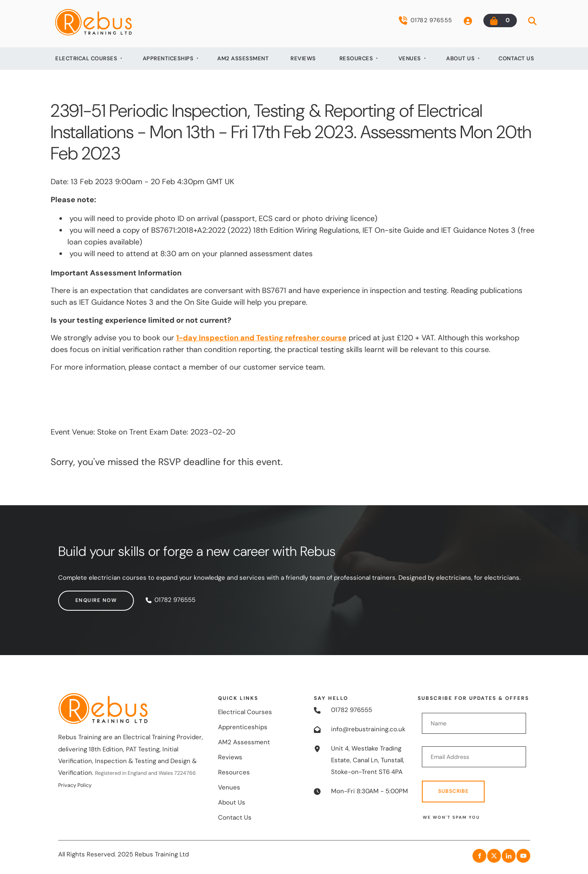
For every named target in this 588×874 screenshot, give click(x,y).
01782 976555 (426, 21)
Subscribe (453, 791)
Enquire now (79, 596)
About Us (460, 58)
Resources (356, 58)
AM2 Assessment (243, 58)
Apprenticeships (168, 58)
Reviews (303, 58)
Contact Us (516, 58)
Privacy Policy (75, 785)
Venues (410, 58)
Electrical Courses (86, 58)
